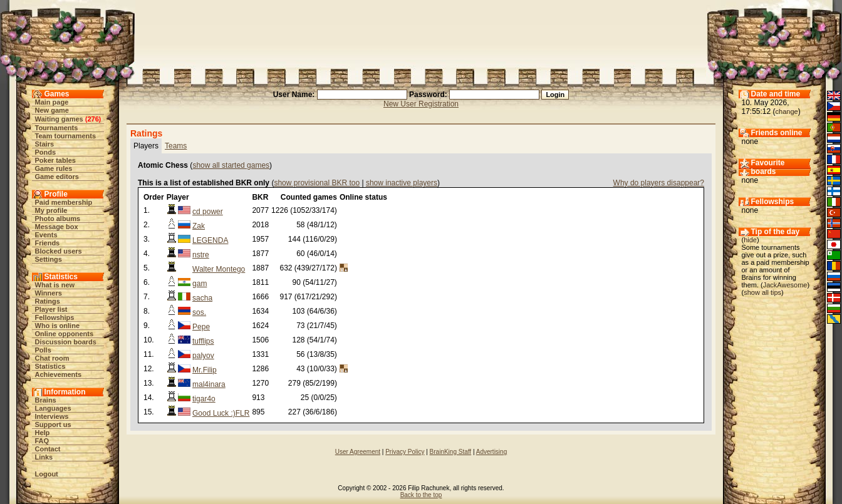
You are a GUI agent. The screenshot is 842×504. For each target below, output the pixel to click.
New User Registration (421, 104)
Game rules (54, 168)
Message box (57, 227)
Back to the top (421, 495)
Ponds (46, 152)
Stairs (45, 144)
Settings (49, 259)
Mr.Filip (205, 370)
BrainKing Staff (451, 452)
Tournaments (57, 128)
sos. (199, 312)
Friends (48, 243)
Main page (52, 102)
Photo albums (58, 219)
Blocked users (59, 251)
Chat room (52, 358)
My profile (51, 210)
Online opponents (65, 334)
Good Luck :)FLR (221, 413)
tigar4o (204, 399)
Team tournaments (66, 136)
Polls (43, 350)
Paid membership (64, 202)
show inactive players (402, 183)
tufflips (203, 341)
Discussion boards (66, 342)
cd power (208, 212)
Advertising (491, 452)
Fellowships (55, 317)
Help (43, 433)
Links (44, 457)
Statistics (50, 366)
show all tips (762, 292)
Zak (199, 226)
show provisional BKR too (317, 183)
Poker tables (55, 160)
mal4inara (209, 384)
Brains (46, 400)
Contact (48, 449)
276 (93, 119)
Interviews (52, 416)
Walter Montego (219, 269)
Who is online (58, 326)
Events (46, 235)
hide (750, 240)
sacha (202, 298)
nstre (201, 255)
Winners (49, 293)
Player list (51, 309)
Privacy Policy (405, 452)
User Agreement (358, 452)
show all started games (231, 165)
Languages (53, 408)
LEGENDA (210, 240)
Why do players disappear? (659, 183)
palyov (203, 356)
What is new (55, 285)
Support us (53, 424)
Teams (176, 146)
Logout (47, 474)
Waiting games (59, 119)
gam (200, 284)
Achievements (59, 374)
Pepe (201, 327)
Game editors (57, 177)
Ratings (48, 301)
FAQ (42, 441)
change (787, 111)
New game (52, 110)
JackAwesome (785, 285)
